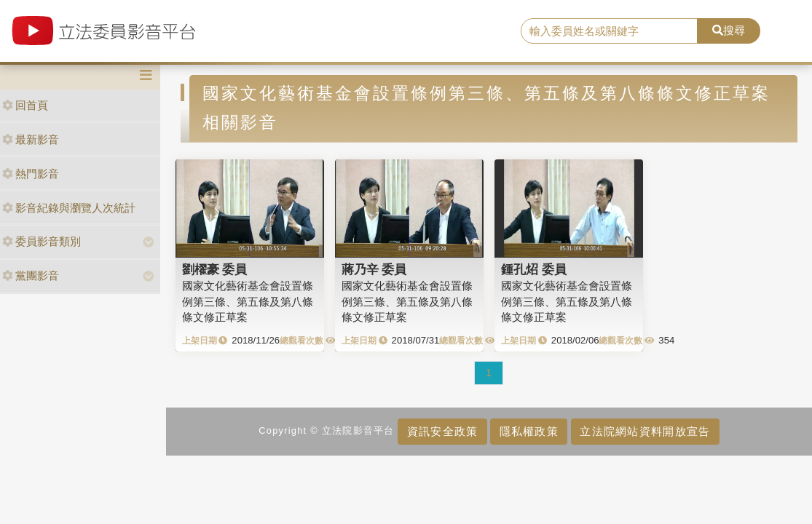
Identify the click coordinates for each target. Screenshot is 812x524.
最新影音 (31, 139)
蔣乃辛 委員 (374, 269)
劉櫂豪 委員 (215, 269)
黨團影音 (31, 275)
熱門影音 (31, 174)
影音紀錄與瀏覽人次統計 (69, 208)
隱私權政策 (529, 431)
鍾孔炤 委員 (534, 269)
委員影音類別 (42, 241)
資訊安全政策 (443, 431)
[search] (610, 31)
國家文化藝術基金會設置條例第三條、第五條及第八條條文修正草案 (248, 301)
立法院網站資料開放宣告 (645, 431)
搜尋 (729, 30)
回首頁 (25, 105)
